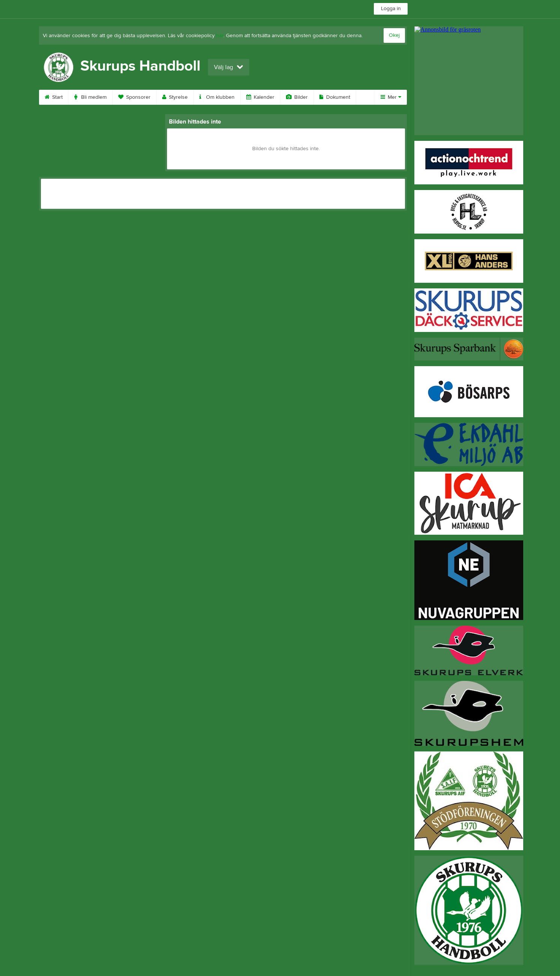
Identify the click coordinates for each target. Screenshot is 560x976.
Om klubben (217, 97)
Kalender (260, 97)
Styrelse (175, 97)
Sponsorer (134, 97)
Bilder (297, 97)
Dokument (335, 97)
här (220, 36)
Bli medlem (90, 97)
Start (54, 97)
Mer (391, 97)
